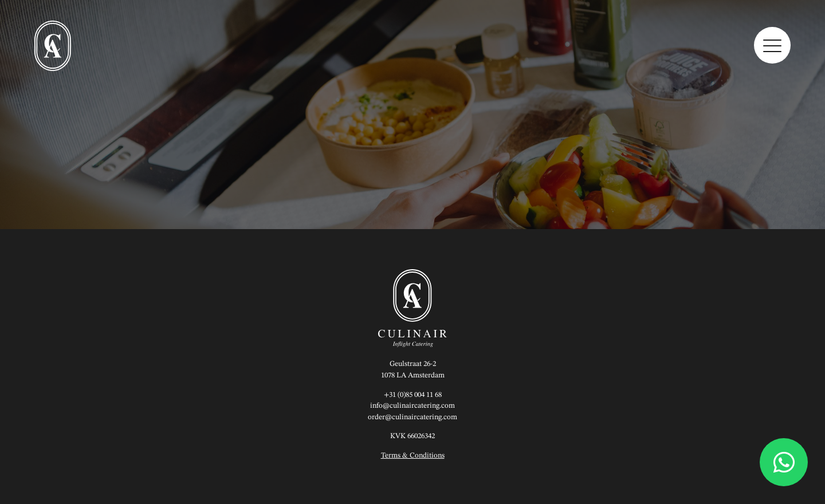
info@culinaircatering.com (412, 406)
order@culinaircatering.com (412, 417)
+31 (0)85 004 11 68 (413, 395)
